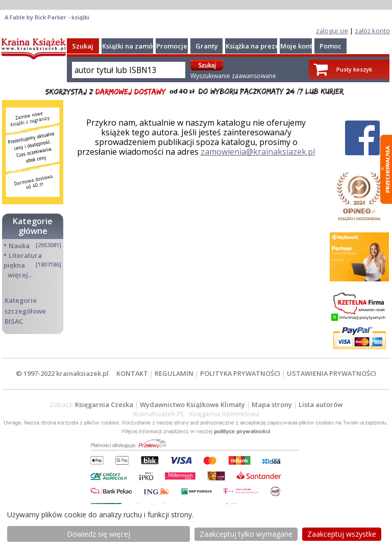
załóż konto (372, 31)
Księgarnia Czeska (104, 404)
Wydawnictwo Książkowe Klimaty (192, 404)
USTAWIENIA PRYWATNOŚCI (332, 373)
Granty (207, 46)
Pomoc (330, 46)
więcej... (20, 275)
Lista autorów (321, 404)
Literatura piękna (23, 260)
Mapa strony (272, 404)
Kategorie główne (33, 226)
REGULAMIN (174, 373)
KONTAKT (132, 373)
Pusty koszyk (354, 69)
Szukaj (83, 46)
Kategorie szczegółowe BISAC (25, 311)
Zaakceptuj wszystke (342, 534)
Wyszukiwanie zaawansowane (233, 76)
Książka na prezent (256, 46)
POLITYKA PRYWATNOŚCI (240, 373)
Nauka (19, 246)
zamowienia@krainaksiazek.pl (258, 152)
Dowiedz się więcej (99, 534)
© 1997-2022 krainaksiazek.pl (62, 373)
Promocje (172, 46)
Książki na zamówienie (138, 46)
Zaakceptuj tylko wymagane (246, 534)
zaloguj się (332, 31)
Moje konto (298, 46)
